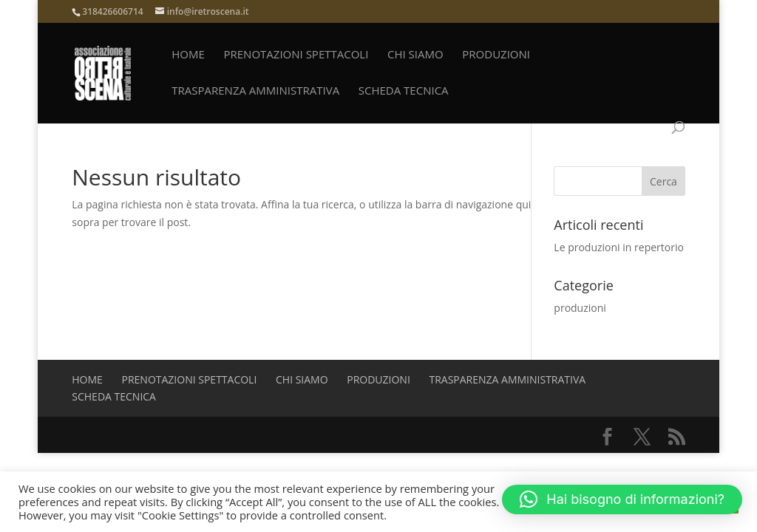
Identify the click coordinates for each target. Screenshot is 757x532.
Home (188, 55)
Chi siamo (415, 55)
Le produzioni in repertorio (619, 247)
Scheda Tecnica (404, 91)
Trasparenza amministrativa (255, 91)
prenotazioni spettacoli (296, 55)
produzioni (496, 55)
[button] (622, 499)
